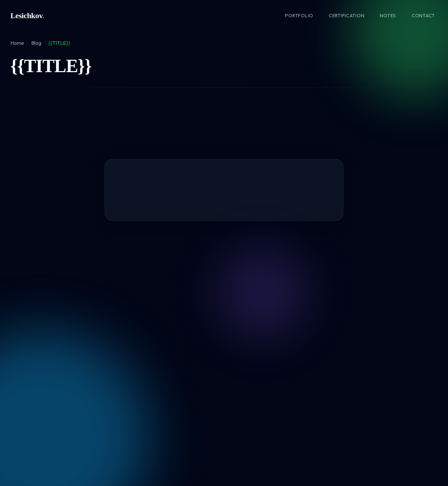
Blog (36, 43)
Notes (388, 16)
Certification (347, 16)
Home (17, 43)
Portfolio (299, 16)
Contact (423, 16)
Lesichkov (27, 16)
